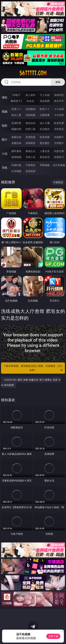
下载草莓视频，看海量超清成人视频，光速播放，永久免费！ (33, 368)
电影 (5, 126)
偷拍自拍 (30, 123)
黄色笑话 (45, 157)
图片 (5, 140)
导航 (5, 168)
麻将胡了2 (16, 101)
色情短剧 (30, 171)
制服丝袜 (16, 129)
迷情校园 (16, 157)
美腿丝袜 (16, 143)
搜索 (58, 82)
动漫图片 (59, 137)
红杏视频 (16, 171)
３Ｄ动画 (59, 109)
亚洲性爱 (16, 123)
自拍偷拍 (30, 109)
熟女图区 (45, 143)
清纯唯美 (30, 143)
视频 (5, 112)
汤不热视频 (59, 165)
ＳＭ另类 (59, 115)
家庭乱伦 (30, 151)
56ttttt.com (33, 73)
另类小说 (30, 157)
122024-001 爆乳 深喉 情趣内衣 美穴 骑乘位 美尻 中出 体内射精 (31, 382)
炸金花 (30, 101)
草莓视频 (45, 165)
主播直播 (45, 115)
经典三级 (30, 129)
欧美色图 (45, 137)
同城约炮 (16, 165)
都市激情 (16, 151)
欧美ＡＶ (45, 109)
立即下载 (53, 636)
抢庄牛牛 (59, 101)
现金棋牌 (45, 101)
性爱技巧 (59, 157)
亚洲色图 (30, 137)
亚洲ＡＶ (16, 109)
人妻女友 (45, 151)
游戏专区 (59, 95)
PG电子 (16, 95)
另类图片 (59, 143)
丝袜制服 (30, 115)
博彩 (5, 97)
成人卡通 (45, 123)
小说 (5, 154)
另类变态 (59, 129)
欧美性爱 (59, 123)
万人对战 (45, 95)
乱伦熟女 (45, 129)
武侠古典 (59, 151)
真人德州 (30, 95)
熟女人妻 (16, 115)
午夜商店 (30, 165)
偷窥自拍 (16, 137)
